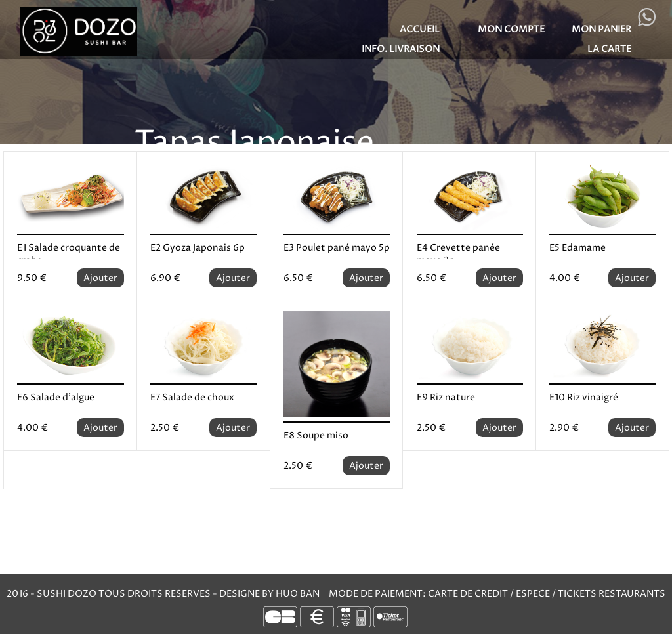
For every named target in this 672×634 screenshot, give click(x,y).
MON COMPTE (511, 29)
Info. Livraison (401, 49)
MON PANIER (601, 29)
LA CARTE (609, 49)
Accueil (420, 29)
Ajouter (100, 278)
